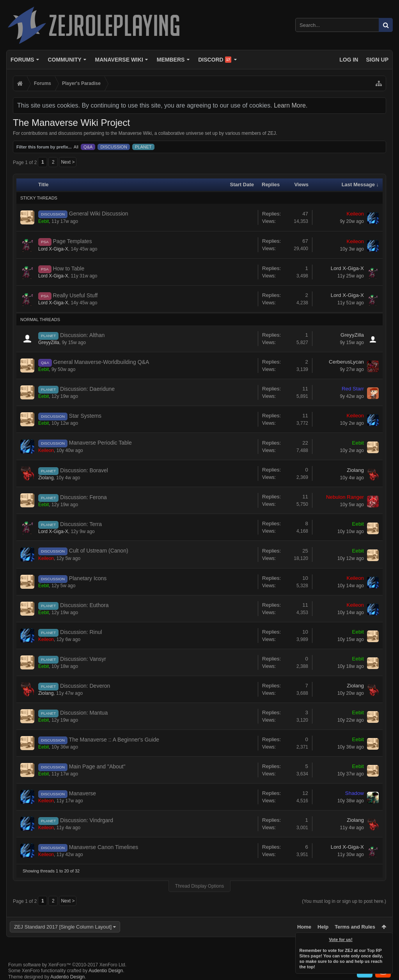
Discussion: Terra (81, 524)
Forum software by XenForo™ (67, 965)
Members (171, 60)
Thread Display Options (199, 886)
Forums (22, 60)
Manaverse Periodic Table (100, 443)
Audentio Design (106, 971)
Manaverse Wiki (119, 60)
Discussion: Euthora (84, 605)
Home (304, 927)
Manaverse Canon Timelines (104, 847)
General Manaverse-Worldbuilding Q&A (101, 362)
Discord (215, 60)
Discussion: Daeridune (87, 389)
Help (323, 927)
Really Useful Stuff (75, 295)
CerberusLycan (346, 362)
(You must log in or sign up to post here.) (344, 901)
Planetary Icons (88, 578)
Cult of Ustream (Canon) (99, 551)
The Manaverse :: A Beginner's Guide (114, 740)
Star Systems (85, 416)
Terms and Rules (355, 927)
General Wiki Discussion (99, 214)
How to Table (69, 268)
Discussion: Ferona (83, 497)
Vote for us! (341, 939)
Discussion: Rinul (81, 632)
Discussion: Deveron (85, 686)
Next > (68, 162)
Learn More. (291, 105)
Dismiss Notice (387, 938)
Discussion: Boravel (84, 470)
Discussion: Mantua (84, 713)
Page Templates (73, 241)
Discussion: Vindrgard (87, 820)
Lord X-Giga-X (53, 249)
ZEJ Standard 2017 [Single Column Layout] (63, 927)
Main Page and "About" (97, 766)
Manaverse (82, 793)
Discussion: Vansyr (83, 659)
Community (64, 60)
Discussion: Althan (82, 335)
